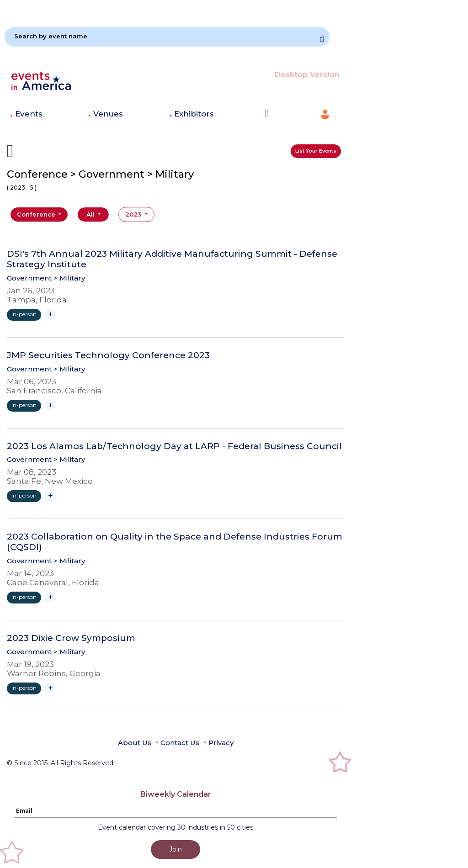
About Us (135, 743)
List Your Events (316, 151)
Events (29, 114)
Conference (37, 214)
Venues (108, 114)
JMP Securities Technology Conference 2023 (108, 355)
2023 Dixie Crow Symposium (71, 638)
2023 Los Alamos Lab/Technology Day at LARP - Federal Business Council (174, 446)
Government (29, 278)
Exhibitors (194, 114)
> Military (69, 278)
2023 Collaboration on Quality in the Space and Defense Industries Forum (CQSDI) (175, 542)
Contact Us (180, 743)
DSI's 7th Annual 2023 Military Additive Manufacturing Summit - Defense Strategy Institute (172, 259)
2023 (134, 214)
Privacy (221, 743)
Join (175, 849)
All (91, 214)
